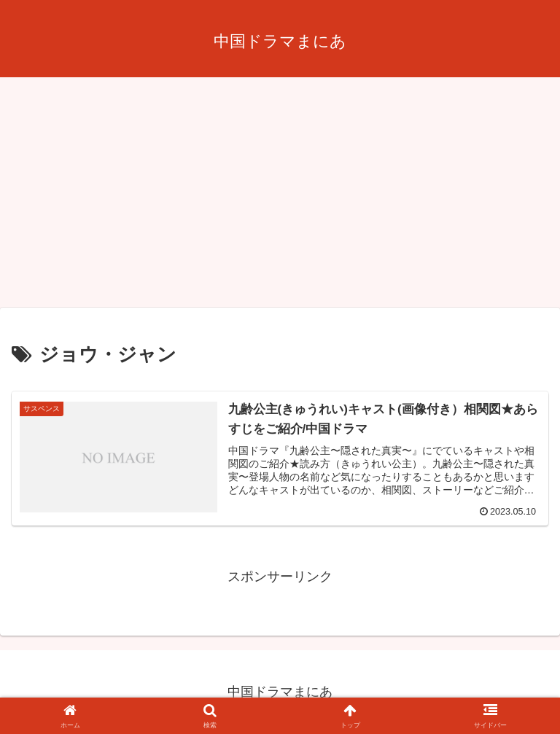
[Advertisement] (280, 197)
